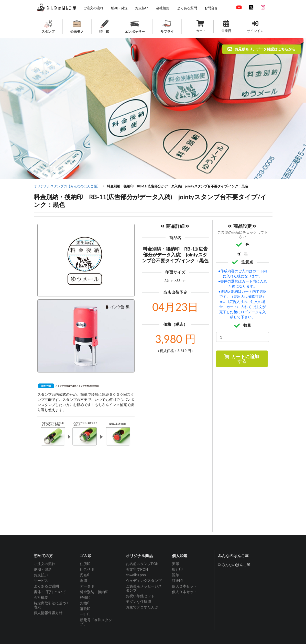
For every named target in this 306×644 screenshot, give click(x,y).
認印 (176, 575)
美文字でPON (137, 569)
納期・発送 (43, 569)
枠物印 (85, 597)
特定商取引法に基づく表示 (52, 605)
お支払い (41, 575)
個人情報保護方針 (48, 613)
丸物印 (85, 603)
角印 (83, 581)
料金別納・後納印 (94, 592)
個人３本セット (184, 592)
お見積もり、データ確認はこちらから (261, 49)
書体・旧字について (50, 592)
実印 (176, 564)
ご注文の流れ (45, 564)
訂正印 (177, 581)
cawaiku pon (136, 575)
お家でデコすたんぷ (142, 607)
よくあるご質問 (46, 586)
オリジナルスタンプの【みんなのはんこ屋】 (67, 186)
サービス (41, 581)
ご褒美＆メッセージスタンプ (144, 588)
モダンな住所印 (138, 602)
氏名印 (85, 575)
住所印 (85, 564)
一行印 (85, 614)
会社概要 (41, 597)
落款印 (85, 609)
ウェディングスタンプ (144, 581)
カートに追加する (241, 359)
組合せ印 (87, 569)
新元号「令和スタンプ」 (96, 622)
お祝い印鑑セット (140, 596)
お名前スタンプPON (142, 564)
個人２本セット (184, 586)
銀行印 (177, 569)
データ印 (87, 586)
